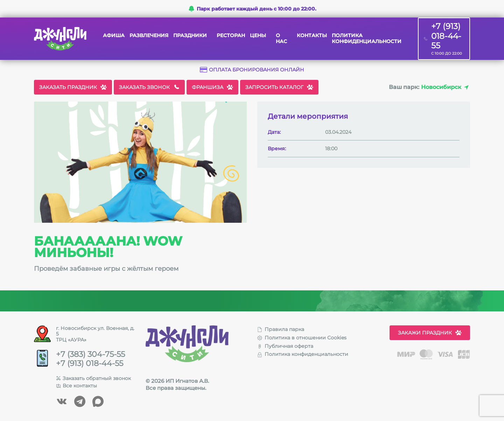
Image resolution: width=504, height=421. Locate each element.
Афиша (114, 36)
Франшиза (212, 87)
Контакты (312, 36)
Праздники (190, 36)
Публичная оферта (285, 346)
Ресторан (231, 36)
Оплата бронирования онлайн (252, 70)
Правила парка (281, 329)
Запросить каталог (279, 87)
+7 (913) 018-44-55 (90, 364)
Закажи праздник (430, 333)
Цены (258, 36)
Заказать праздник (73, 87)
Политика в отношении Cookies (302, 338)
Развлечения (149, 36)
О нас (281, 39)
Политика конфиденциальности (367, 39)
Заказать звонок (149, 87)
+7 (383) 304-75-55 (90, 354)
